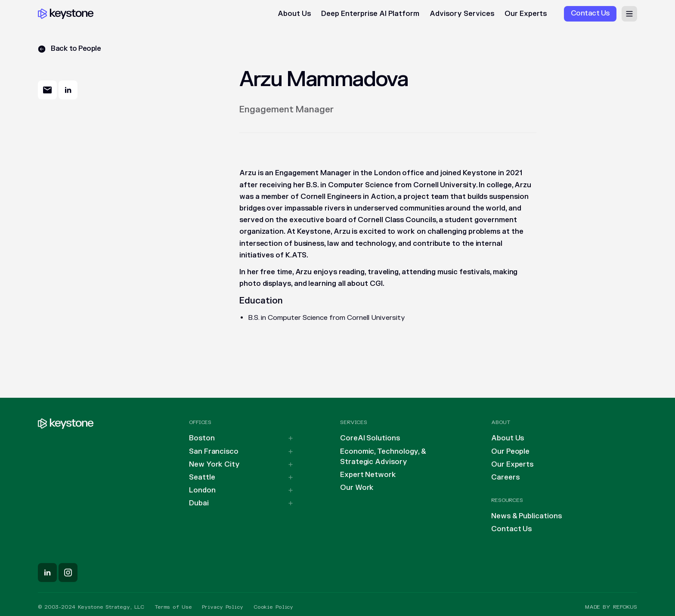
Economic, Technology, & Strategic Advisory (383, 457)
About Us (294, 14)
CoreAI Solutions (370, 438)
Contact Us (511, 529)
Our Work (357, 488)
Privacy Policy (222, 607)
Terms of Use (173, 607)
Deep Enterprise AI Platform (370, 14)
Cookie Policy (273, 607)
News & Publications (526, 516)
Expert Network (368, 475)
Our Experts (526, 14)
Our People (510, 452)
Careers (505, 477)
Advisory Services (462, 14)
